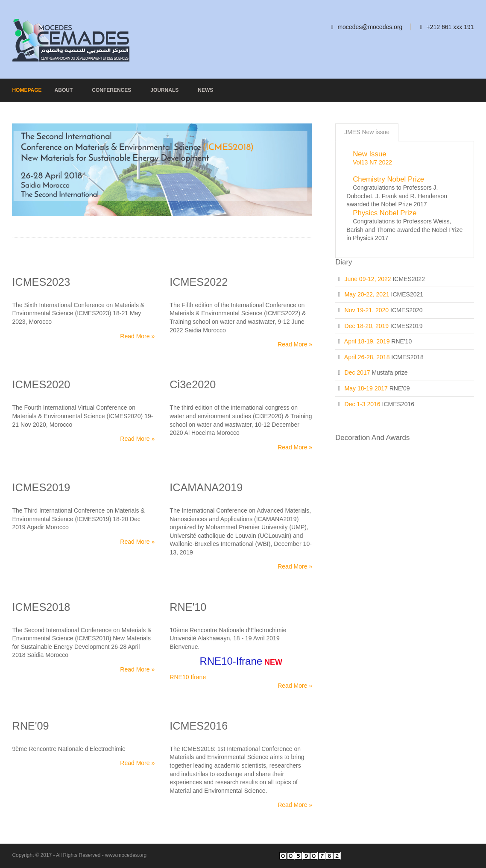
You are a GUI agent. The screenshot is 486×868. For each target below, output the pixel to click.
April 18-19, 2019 (367, 341)
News (205, 90)
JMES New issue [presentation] (367, 132)
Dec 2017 (357, 372)
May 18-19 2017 (366, 388)
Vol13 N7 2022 (372, 162)
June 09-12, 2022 (368, 279)
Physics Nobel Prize (385, 213)
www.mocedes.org (126, 855)
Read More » (137, 336)
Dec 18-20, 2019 (367, 326)
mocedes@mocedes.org (370, 27)
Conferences (111, 90)
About (64, 90)
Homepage (27, 90)
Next (304, 163)
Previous (20, 163)
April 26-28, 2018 (367, 357)
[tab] (367, 132)
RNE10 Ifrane (188, 677)
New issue (369, 154)
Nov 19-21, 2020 (367, 310)
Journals (164, 90)
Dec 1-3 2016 (363, 404)
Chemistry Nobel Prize (388, 179)
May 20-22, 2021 (367, 294)
